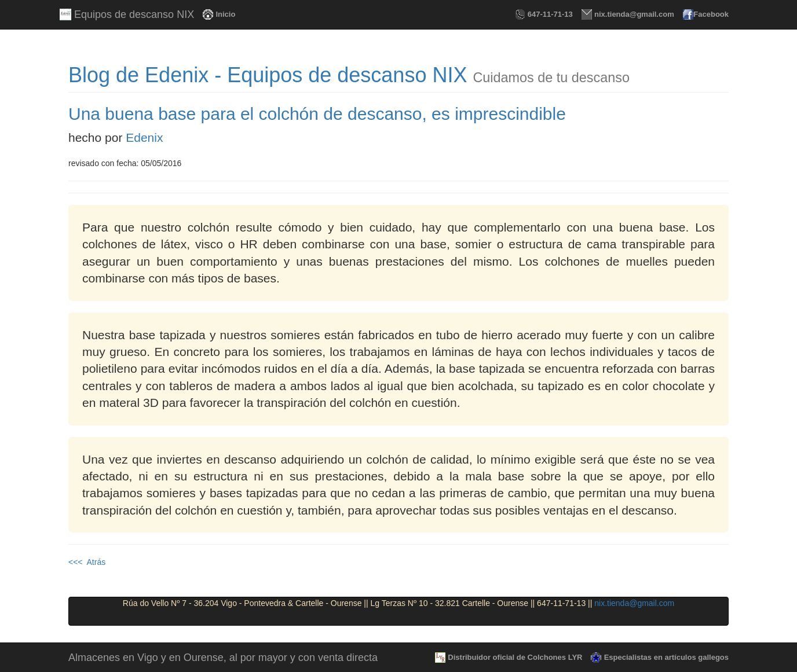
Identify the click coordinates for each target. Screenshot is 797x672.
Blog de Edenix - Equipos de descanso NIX (268, 75)
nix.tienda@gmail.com (632, 14)
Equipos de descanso (131, 14)
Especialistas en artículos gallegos (664, 657)
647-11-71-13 (548, 14)
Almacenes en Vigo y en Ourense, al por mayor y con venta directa (223, 658)
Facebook (710, 14)
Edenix (144, 137)
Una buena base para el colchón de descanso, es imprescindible (317, 114)
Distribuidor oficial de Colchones (513, 657)
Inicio (223, 14)
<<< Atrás (87, 562)
